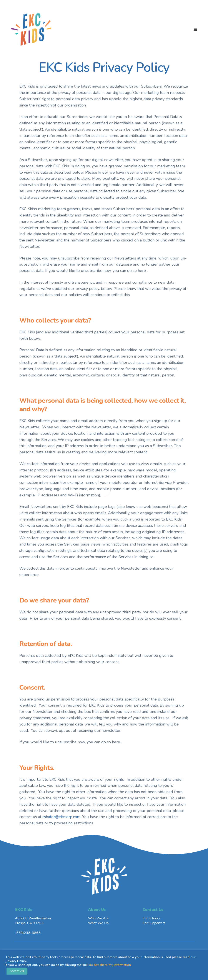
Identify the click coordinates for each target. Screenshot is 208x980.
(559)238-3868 (28, 933)
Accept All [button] (17, 971)
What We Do (98, 923)
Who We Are (98, 918)
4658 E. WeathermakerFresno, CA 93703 (33, 921)
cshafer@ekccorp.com (61, 817)
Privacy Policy (16, 961)
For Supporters (154, 923)
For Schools (151, 918)
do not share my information (110, 965)
